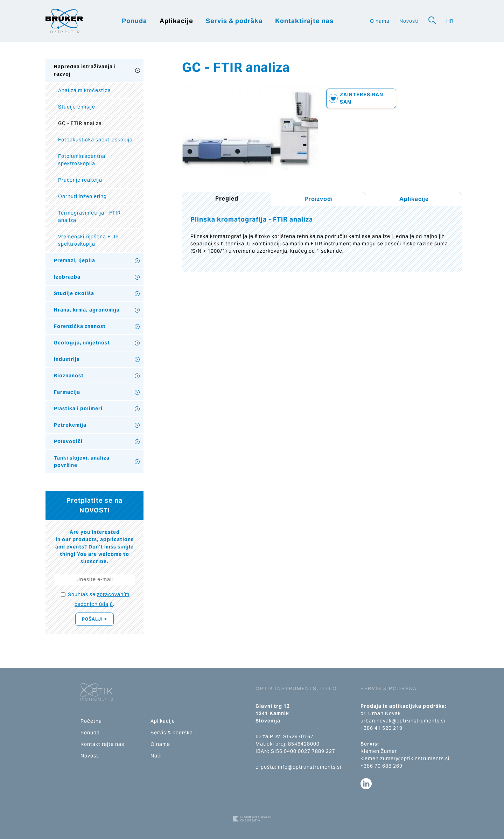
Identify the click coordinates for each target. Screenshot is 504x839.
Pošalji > (94, 619)
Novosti (409, 21)
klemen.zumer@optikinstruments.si (405, 758)
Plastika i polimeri (78, 408)
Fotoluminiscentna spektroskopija (82, 160)
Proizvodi (319, 199)
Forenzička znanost (80, 326)
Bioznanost (69, 376)
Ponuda (134, 21)
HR (450, 21)
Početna (91, 721)
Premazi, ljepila (75, 260)
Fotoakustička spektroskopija (95, 140)
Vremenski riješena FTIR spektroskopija (89, 240)
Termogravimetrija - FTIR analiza (89, 216)
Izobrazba (67, 277)
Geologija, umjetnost (82, 343)
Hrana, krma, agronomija (87, 310)
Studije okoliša (74, 293)
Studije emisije (77, 107)
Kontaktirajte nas (304, 21)
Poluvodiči (68, 441)
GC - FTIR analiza (80, 123)
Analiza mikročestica (85, 90)
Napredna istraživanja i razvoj (85, 70)
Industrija (67, 359)
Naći (156, 756)
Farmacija (67, 392)
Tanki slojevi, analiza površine (82, 462)
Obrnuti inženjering (82, 196)
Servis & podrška (234, 21)
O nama (380, 21)
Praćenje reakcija (80, 180)
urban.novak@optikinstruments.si (403, 721)
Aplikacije (176, 21)
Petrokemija (70, 425)
